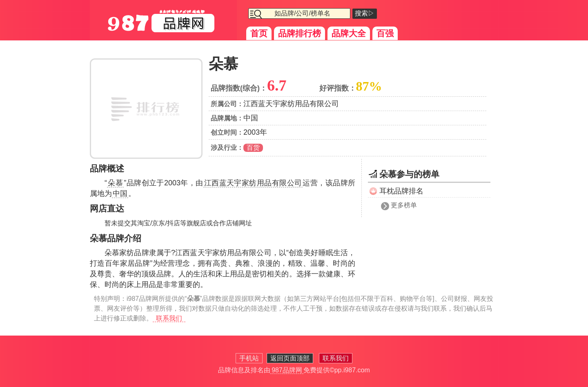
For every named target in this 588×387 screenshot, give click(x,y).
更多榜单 (404, 205)
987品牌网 (287, 370)
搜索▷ (365, 13)
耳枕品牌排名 (401, 191)
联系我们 (169, 318)
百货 (253, 148)
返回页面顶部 (290, 358)
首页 (259, 33)
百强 (385, 33)
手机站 (249, 358)
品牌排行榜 (300, 33)
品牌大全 (349, 33)
